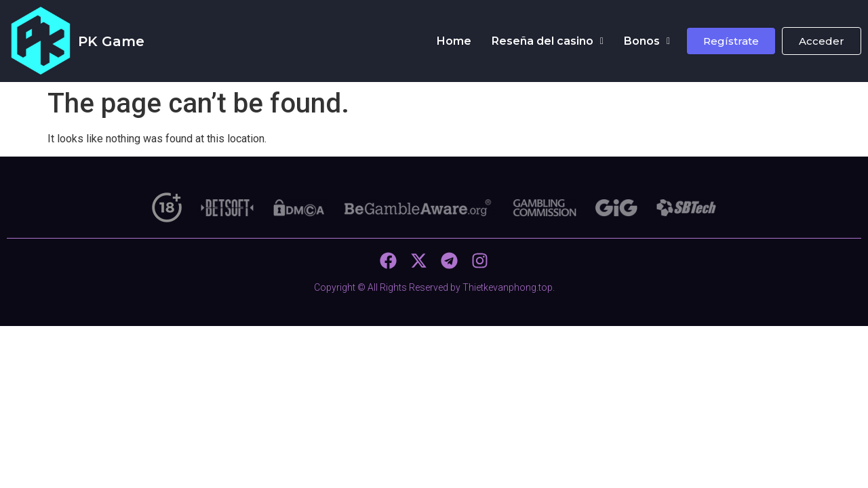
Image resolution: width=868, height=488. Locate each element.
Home (454, 41)
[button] (548, 41)
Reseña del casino (548, 41)
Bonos (647, 41)
